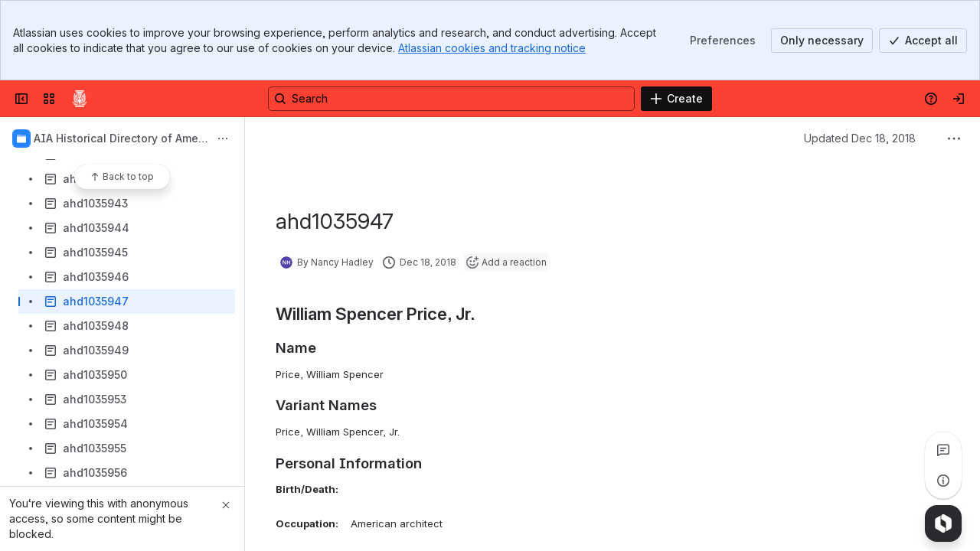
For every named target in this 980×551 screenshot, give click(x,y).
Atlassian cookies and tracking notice (492, 48)
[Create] (676, 99)
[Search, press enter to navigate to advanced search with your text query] (451, 99)
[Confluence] (80, 99)
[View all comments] (943, 450)
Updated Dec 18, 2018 (860, 138)
